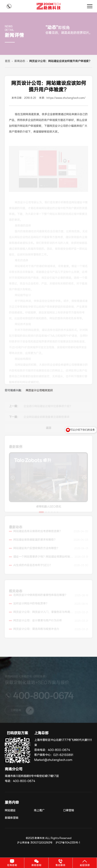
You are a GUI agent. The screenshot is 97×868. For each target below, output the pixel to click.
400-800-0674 (59, 750)
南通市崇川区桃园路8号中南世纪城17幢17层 (32, 776)
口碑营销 (69, 811)
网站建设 (10, 811)
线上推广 (39, 811)
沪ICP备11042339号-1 (68, 843)
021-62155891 (63, 755)
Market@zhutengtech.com (53, 760)
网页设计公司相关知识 (39, 391)
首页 (7, 61)
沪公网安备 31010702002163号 (35, 843)
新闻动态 (20, 61)
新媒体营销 (12, 818)
